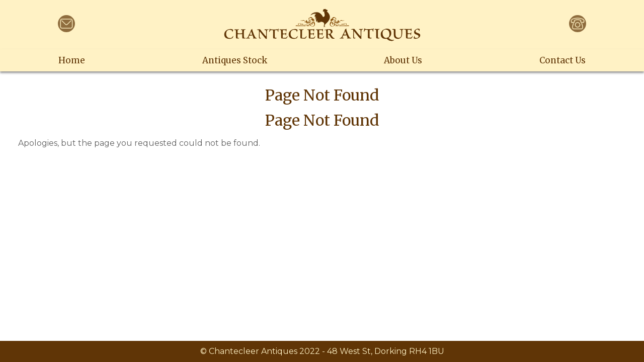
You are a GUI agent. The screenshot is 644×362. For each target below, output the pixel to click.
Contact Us (562, 60)
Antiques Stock (235, 60)
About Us (403, 60)
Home (72, 60)
